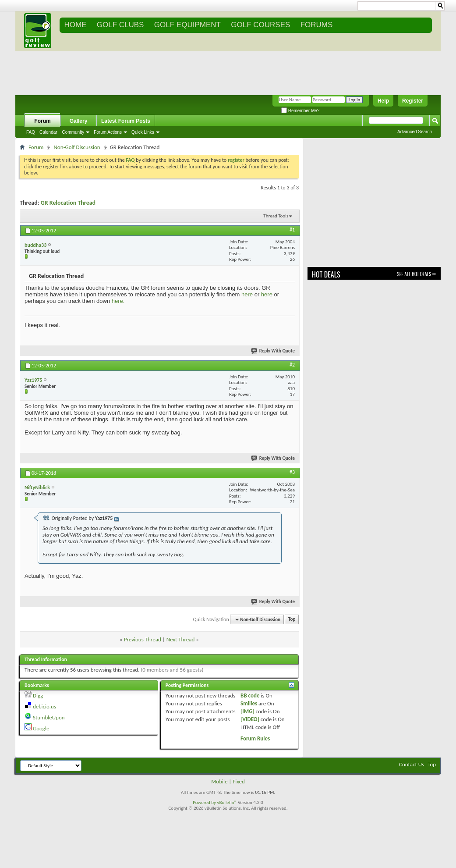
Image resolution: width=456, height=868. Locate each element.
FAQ (31, 132)
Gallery (79, 121)
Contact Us (412, 764)
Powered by (205, 802)
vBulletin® (227, 802)
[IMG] (247, 711)
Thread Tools (276, 216)
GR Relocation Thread (68, 203)
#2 (292, 365)
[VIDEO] (250, 719)
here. (118, 301)
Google (41, 728)
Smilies (249, 703)
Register (413, 101)
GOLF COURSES (260, 25)
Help (383, 101)
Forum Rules (255, 738)
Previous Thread (143, 639)
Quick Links (143, 132)
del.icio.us (44, 706)
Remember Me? (300, 111)
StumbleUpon (49, 717)
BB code (250, 695)
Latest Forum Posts (126, 121)
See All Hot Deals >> (417, 274)
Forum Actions (108, 132)
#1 (292, 230)
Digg (38, 695)
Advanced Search (415, 132)
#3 (292, 472)
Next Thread (181, 639)
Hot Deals (326, 274)
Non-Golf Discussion (77, 147)
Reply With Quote (273, 351)
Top (292, 620)
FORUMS (317, 25)
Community (73, 132)
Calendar (48, 132)
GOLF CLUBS (120, 25)
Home (75, 25)
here (247, 294)
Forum (42, 121)
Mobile (219, 781)
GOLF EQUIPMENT (187, 25)
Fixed (239, 781)
